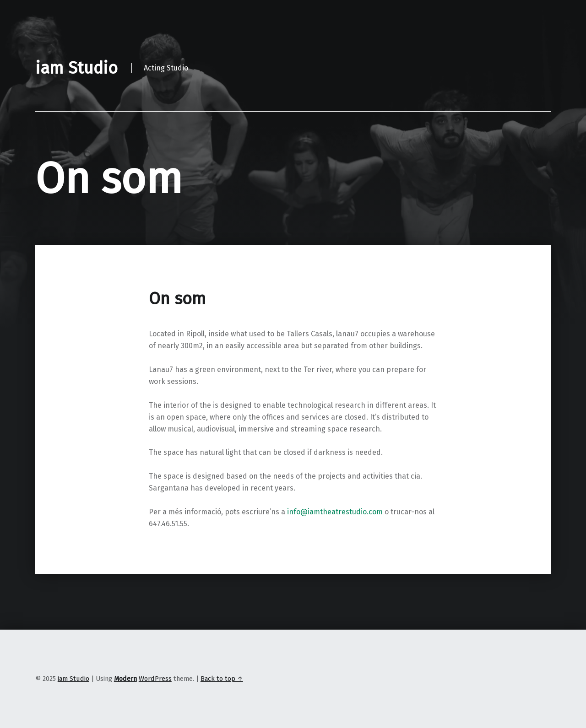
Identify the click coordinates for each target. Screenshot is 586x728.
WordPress (155, 679)
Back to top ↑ (222, 679)
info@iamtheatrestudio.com (335, 512)
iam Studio (73, 679)
